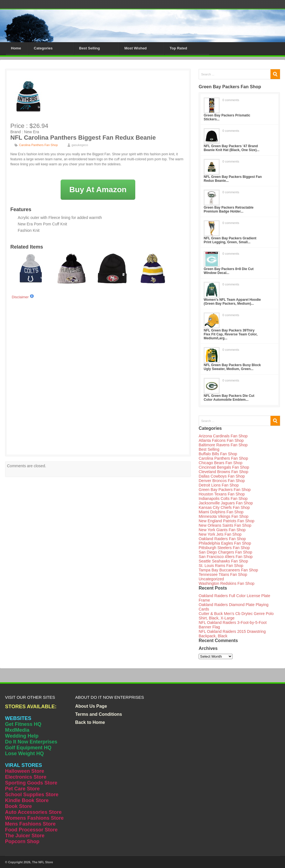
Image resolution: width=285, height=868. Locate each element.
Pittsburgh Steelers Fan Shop (224, 548)
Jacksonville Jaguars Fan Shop (226, 503)
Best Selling (89, 48)
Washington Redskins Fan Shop (226, 583)
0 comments (231, 100)
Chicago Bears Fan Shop (220, 463)
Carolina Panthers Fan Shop (38, 145)
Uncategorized (211, 579)
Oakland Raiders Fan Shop (222, 539)
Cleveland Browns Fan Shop (223, 472)
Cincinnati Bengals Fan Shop (224, 467)
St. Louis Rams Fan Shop (221, 566)
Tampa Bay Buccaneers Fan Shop (228, 570)
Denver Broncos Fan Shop (222, 481)
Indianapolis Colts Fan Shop (223, 499)
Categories (43, 48)
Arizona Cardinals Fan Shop (223, 436)
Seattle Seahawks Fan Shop (223, 561)
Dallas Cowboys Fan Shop (222, 476)
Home (16, 48)
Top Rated (178, 48)
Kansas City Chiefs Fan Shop (224, 507)
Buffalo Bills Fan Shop (218, 454)
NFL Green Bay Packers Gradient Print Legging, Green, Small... (230, 240)
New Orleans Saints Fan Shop (225, 525)
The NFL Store (43, 862)
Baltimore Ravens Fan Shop (223, 445)
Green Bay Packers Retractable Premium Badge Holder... (229, 209)
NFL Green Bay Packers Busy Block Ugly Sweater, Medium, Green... (232, 367)
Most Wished (136, 48)
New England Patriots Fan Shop (226, 521)
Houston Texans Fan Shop (222, 494)
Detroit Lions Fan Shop (219, 485)
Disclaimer (23, 297)
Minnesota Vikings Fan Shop (224, 516)
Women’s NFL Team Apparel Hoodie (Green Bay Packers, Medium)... (232, 302)
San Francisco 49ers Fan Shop (226, 557)
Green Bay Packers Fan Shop (225, 490)
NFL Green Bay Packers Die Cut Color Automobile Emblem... (229, 398)
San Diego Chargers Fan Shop (225, 552)
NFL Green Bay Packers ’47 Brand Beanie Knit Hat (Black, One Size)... (231, 148)
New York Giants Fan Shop (222, 530)
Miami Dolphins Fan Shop (221, 512)
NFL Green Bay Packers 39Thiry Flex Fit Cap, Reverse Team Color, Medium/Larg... (231, 334)
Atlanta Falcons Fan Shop (221, 440)
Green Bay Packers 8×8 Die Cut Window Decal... (229, 271)
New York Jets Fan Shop (220, 534)
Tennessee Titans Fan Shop (223, 574)
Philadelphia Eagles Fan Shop (225, 543)
